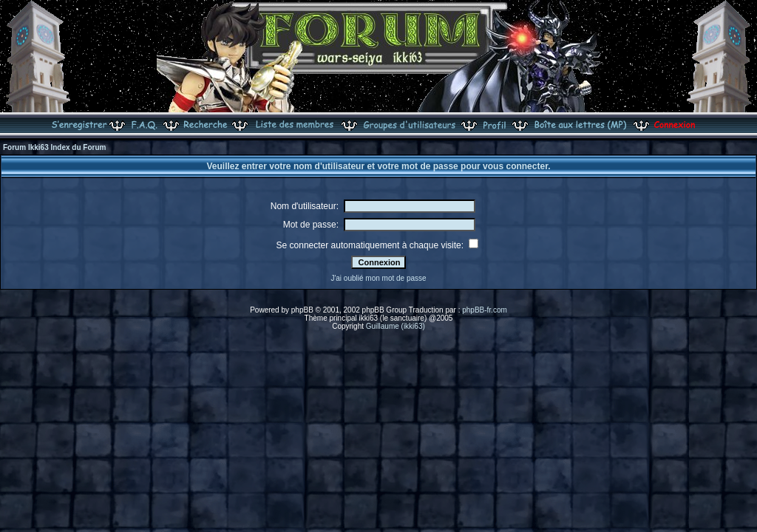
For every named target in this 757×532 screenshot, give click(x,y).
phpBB (302, 310)
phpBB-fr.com (485, 310)
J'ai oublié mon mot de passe (378, 278)
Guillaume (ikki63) (396, 326)
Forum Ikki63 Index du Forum (54, 147)
